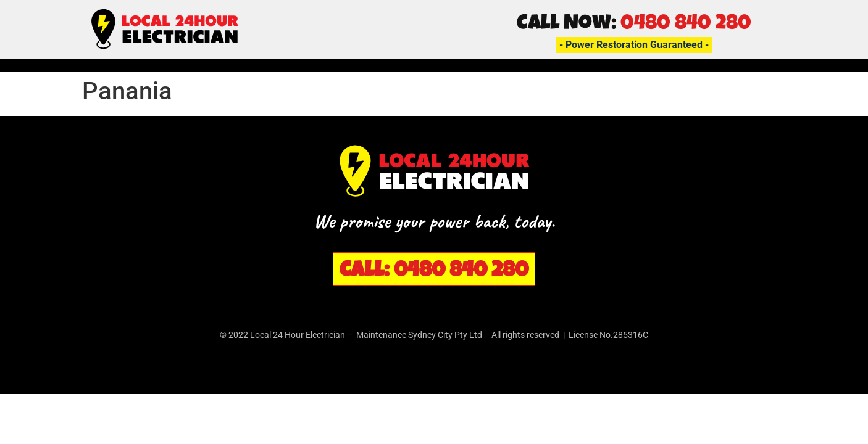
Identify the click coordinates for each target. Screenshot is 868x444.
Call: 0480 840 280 (434, 272)
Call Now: (634, 25)
